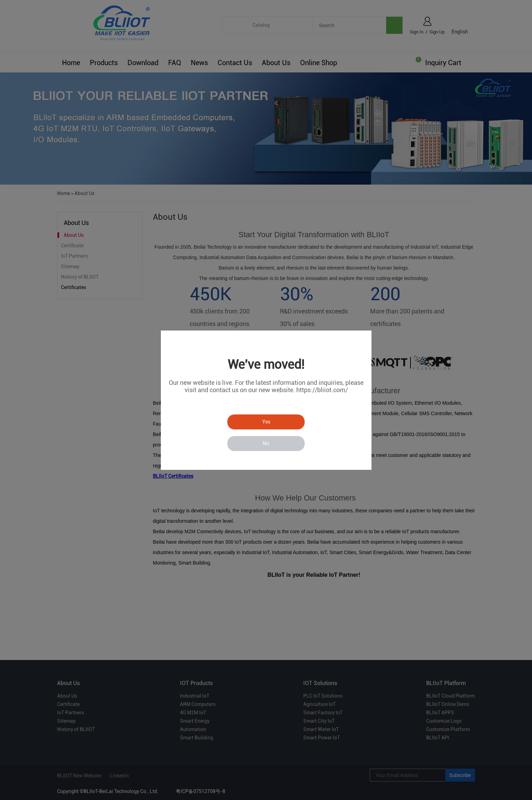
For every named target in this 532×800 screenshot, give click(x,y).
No (266, 443)
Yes (266, 422)
